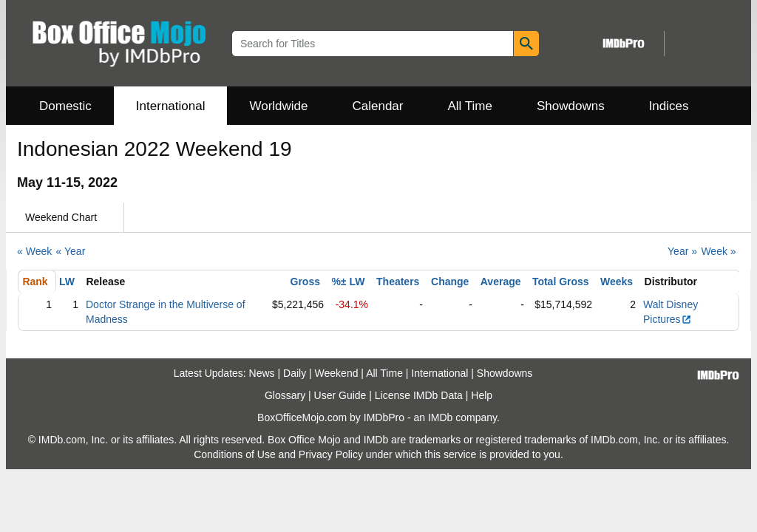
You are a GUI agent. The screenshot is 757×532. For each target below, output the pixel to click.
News (262, 373)
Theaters (398, 282)
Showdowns (571, 106)
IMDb (440, 417)
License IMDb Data (419, 395)
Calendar (378, 106)
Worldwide (278, 106)
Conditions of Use (235, 454)
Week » (718, 251)
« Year (71, 251)
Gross (305, 282)
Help (482, 395)
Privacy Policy (331, 454)
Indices (669, 106)
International (171, 106)
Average (501, 282)
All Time (470, 106)
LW (67, 282)
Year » (682, 251)
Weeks (617, 282)
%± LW (348, 282)
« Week (34, 251)
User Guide (340, 395)
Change (450, 282)
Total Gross (561, 282)
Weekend (337, 373)
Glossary (285, 395)
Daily (295, 373)
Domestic (65, 106)
